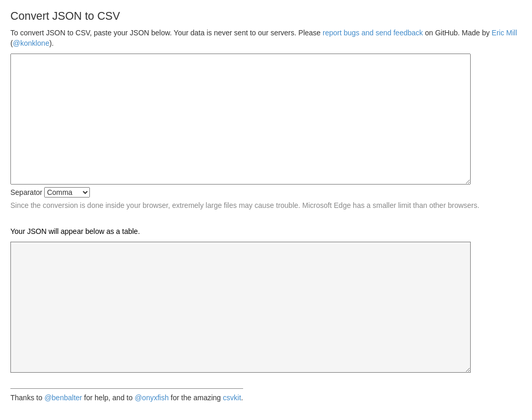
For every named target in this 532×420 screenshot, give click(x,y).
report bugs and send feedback (373, 33)
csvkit (232, 398)
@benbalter (63, 398)
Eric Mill (504, 33)
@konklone (31, 43)
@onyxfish (152, 398)
